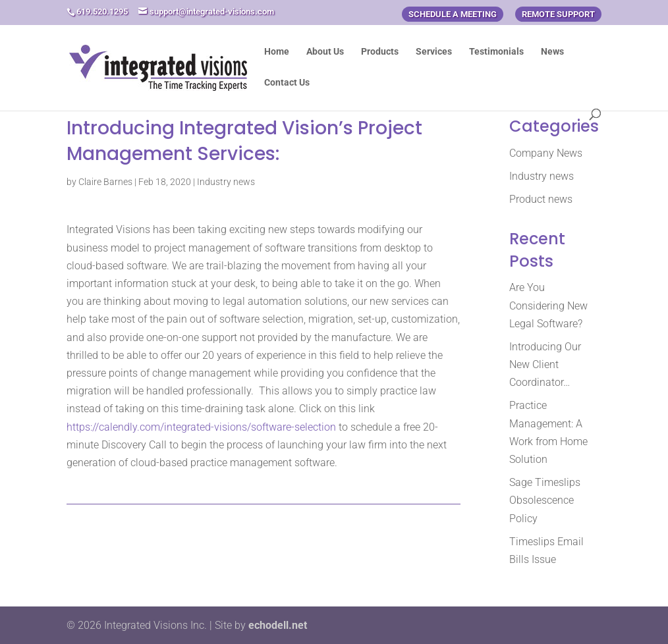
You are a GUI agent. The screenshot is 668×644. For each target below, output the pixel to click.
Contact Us (287, 83)
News (552, 52)
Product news (541, 199)
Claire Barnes (105, 182)
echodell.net (278, 625)
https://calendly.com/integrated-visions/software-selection (201, 427)
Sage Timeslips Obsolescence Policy (545, 500)
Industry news (226, 182)
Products (380, 52)
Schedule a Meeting (453, 14)
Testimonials (496, 52)
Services (434, 52)
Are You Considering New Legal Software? (548, 305)
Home (277, 52)
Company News (546, 153)
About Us (325, 52)
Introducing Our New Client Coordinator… (545, 364)
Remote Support (558, 14)
